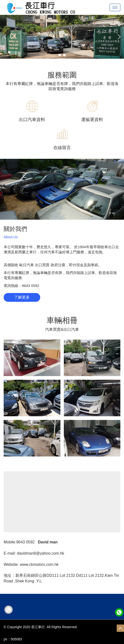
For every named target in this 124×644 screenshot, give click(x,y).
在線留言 (62, 148)
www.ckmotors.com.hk (39, 564)
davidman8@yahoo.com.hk (40, 553)
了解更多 (22, 297)
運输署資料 (92, 120)
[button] (5, 37)
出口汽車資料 (32, 120)
